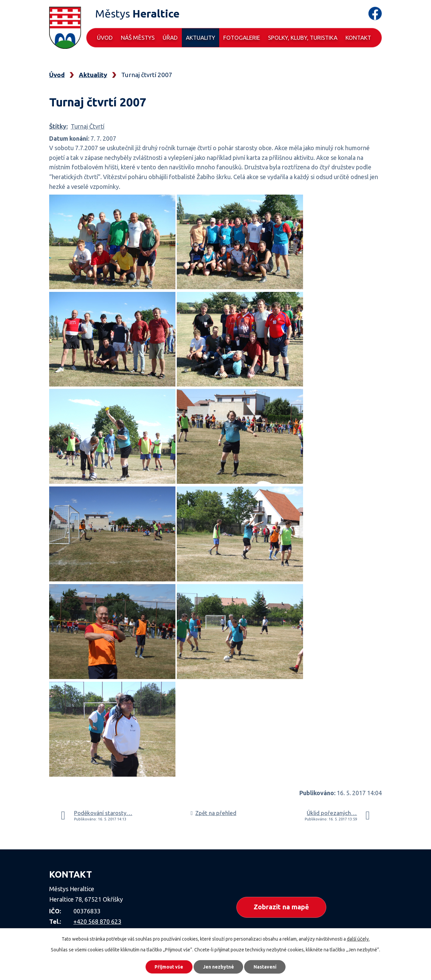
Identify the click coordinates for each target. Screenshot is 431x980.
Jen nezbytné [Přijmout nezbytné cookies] (219, 967)
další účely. (358, 939)
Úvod (105, 38)
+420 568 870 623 (97, 921)
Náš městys (138, 38)
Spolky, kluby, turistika (303, 38)
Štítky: (58, 126)
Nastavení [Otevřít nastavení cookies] (266, 967)
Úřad (170, 38)
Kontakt (358, 38)
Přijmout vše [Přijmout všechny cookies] (168, 967)
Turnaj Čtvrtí (88, 126)
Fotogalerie (242, 38)
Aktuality (201, 38)
